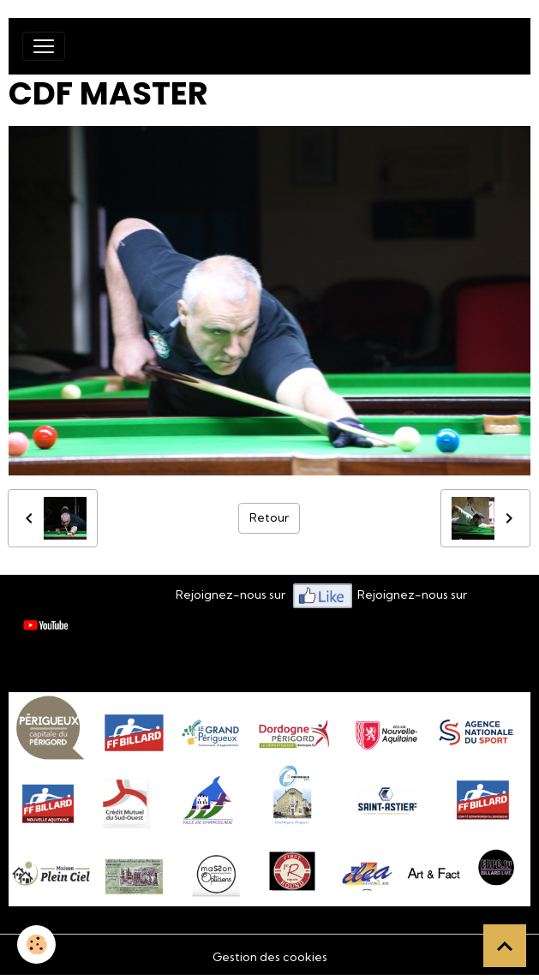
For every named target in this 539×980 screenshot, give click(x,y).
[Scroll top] (505, 946)
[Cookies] (36, 944)
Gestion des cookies (270, 957)
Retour (269, 517)
